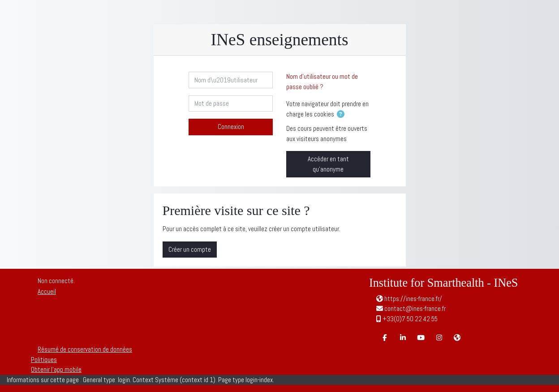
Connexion (231, 127)
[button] (342, 115)
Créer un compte (190, 249)
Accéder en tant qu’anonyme (328, 164)
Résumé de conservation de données (85, 349)
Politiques (44, 360)
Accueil (47, 291)
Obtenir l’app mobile (56, 369)
